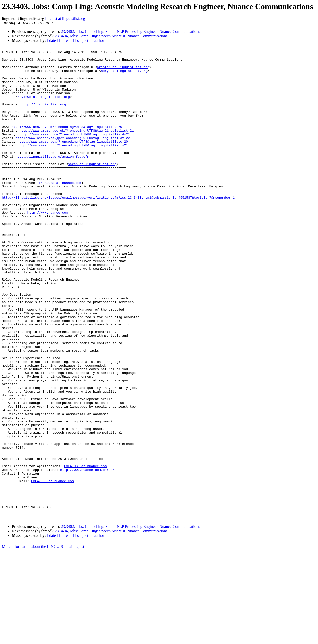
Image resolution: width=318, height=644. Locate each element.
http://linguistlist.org (44, 115)
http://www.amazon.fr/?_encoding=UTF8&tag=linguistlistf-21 (73, 165)
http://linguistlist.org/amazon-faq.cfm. (53, 178)
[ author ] (99, 40)
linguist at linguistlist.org (65, 19)
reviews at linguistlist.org (44, 106)
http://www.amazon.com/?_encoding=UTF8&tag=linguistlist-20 (67, 142)
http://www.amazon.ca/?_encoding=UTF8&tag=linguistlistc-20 (73, 160)
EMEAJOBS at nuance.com (60, 209)
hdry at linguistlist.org (124, 75)
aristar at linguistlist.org (123, 71)
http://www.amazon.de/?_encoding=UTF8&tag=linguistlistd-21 (75, 151)
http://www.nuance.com (47, 245)
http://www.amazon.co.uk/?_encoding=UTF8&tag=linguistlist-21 (77, 147)
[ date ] (53, 40)
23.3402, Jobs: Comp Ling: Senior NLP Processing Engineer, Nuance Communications (130, 31)
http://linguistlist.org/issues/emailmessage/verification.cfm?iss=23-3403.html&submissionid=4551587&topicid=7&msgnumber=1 (118, 227)
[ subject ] (83, 40)
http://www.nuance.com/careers (88, 554)
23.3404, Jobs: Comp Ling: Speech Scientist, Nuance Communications (111, 36)
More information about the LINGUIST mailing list (43, 640)
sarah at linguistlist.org (92, 187)
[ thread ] (66, 40)
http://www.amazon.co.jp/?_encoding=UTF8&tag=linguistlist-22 (73, 156)
